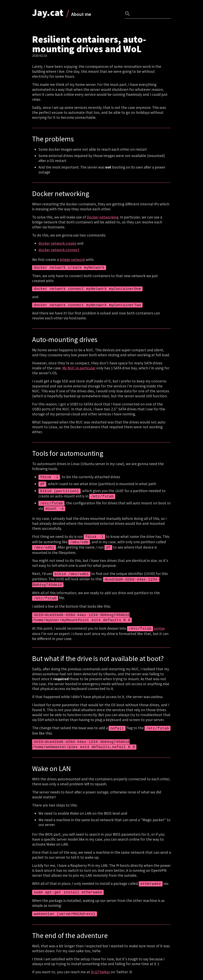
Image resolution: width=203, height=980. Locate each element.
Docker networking (103, 217)
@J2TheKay (100, 963)
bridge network (72, 260)
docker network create (57, 243)
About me (81, 14)
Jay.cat (48, 12)
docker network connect (59, 250)
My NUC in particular (79, 368)
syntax (159, 622)
